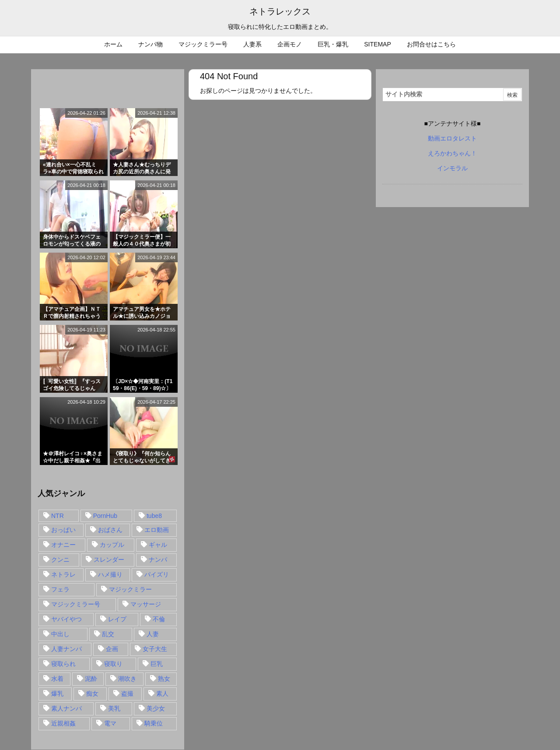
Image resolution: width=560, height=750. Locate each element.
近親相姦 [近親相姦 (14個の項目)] (63, 723)
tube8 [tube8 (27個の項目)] (154, 516)
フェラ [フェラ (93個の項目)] (60, 589)
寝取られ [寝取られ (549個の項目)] (63, 664)
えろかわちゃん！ (452, 153)
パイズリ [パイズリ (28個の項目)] (157, 574)
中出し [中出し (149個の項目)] (60, 634)
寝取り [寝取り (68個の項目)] (113, 664)
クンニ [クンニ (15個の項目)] (60, 560)
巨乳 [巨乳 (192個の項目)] (157, 664)
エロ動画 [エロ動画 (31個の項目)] (157, 530)
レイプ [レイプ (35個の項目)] (117, 619)
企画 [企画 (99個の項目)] (112, 649)
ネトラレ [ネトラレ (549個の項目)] (63, 574)
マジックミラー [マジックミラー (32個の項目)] (130, 589)
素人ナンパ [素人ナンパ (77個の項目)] (66, 708)
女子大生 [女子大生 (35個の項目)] (155, 649)
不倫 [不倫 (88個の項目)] (159, 619)
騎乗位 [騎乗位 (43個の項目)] (154, 723)
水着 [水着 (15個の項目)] (57, 679)
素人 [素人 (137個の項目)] (162, 694)
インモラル (452, 168)
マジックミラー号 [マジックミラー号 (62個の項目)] (76, 604)
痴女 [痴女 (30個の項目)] (92, 694)
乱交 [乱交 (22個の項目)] (108, 634)
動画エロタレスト (452, 138)
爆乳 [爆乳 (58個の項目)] (57, 694)
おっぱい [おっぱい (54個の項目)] (63, 530)
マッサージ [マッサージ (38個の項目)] (146, 604)
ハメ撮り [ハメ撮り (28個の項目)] (110, 574)
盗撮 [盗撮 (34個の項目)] (127, 694)
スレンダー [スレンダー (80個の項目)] (109, 560)
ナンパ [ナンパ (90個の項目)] (158, 560)
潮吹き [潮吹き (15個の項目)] (127, 679)
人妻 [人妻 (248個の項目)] (153, 634)
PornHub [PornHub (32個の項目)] (105, 516)
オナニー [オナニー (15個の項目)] (63, 545)
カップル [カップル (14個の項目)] (112, 545)
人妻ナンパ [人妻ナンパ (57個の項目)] (66, 649)
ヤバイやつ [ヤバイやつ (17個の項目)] (66, 619)
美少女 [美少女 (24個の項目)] (156, 708)
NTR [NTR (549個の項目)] (58, 516)
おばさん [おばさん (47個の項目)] (110, 530)
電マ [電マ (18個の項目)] (110, 723)
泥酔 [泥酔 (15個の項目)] (91, 679)
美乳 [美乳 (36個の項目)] (114, 708)
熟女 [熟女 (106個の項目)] (164, 679)
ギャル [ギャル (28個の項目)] (158, 545)
